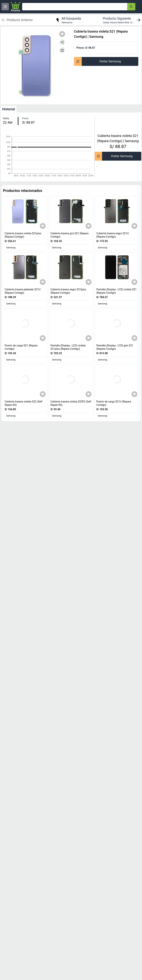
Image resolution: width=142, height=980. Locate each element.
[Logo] (16, 7)
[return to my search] (68, 20)
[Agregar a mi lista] (43, 226)
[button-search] (131, 7)
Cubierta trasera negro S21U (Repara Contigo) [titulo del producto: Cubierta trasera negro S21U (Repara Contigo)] (113, 235)
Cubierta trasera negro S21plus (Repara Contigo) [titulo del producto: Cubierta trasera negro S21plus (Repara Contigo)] (68, 291)
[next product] (122, 20)
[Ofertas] (75, 7)
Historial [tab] (9, 109)
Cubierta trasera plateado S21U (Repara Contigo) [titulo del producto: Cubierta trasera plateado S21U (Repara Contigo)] (23, 291)
